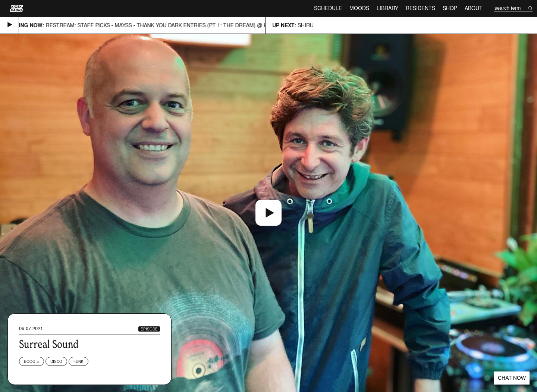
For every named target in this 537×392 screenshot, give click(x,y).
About (474, 8)
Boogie (32, 361)
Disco (56, 361)
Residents (420, 8)
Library (387, 8)
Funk (78, 361)
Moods (359, 8)
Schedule (328, 8)
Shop (450, 8)
